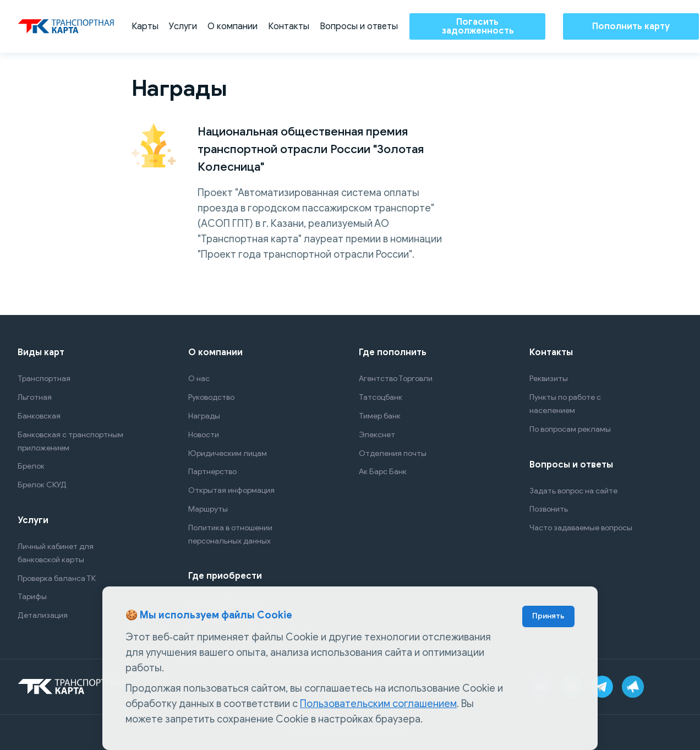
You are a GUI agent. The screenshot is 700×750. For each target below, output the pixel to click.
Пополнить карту (631, 26)
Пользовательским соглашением (378, 704)
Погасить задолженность (478, 26)
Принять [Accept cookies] (548, 616)
